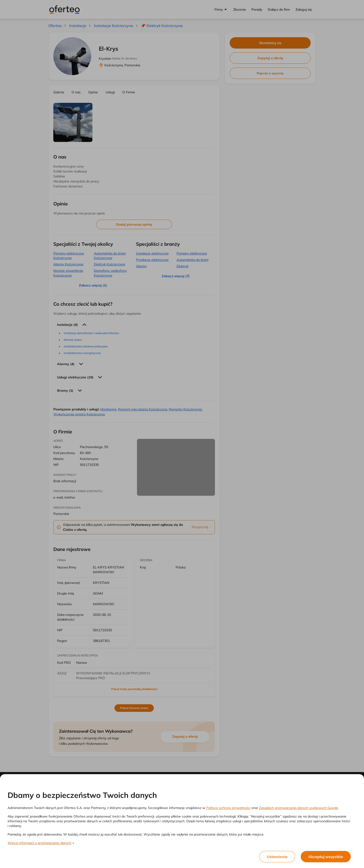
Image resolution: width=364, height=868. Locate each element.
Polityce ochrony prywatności (228, 808)
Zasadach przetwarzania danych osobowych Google (299, 808)
